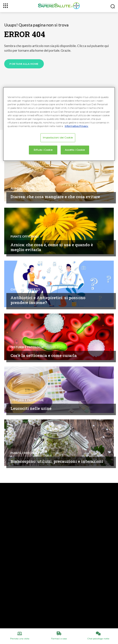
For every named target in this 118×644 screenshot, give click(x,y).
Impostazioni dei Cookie (58, 137)
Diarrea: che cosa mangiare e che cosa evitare (55, 197)
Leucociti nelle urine (31, 408)
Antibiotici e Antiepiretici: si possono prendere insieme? (48, 300)
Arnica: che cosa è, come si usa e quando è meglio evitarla (52, 247)
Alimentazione (23, 188)
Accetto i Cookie (75, 150)
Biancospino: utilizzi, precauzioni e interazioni (57, 461)
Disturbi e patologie (27, 347)
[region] (59, 124)
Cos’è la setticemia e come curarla (44, 355)
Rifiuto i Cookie (43, 150)
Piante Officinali (25, 236)
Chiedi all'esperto (25, 289)
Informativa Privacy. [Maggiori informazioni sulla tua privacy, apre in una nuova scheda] (76, 126)
